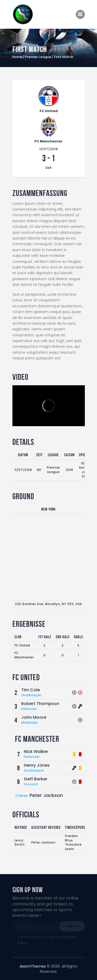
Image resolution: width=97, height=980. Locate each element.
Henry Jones (37, 765)
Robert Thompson (40, 704)
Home (17, 57)
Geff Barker (36, 779)
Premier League (38, 57)
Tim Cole (31, 690)
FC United (22, 645)
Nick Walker (36, 752)
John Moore (34, 717)
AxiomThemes (33, 966)
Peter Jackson (46, 795)
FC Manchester (24, 655)
